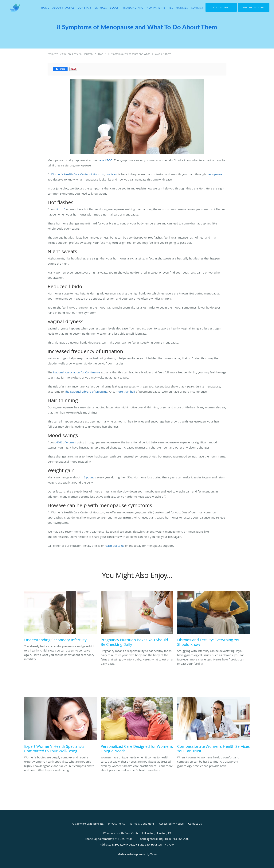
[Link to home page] (10, 7)
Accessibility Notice (171, 824)
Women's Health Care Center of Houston (70, 54)
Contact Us (195, 824)
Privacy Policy (117, 824)
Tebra (153, 854)
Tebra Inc (98, 824)
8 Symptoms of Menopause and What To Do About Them (140, 54)
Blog (101, 54)
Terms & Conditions (142, 824)
